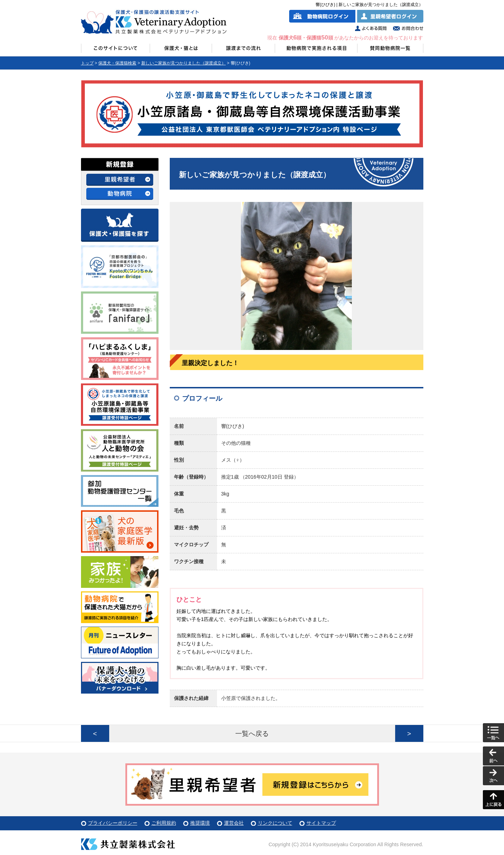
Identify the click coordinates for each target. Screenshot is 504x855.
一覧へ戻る (252, 734)
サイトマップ (321, 823)
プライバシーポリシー (113, 823)
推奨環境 (200, 823)
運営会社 (234, 823)
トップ (87, 63)
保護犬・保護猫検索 (117, 63)
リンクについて (275, 823)
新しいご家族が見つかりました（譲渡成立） (183, 63)
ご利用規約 (164, 823)
